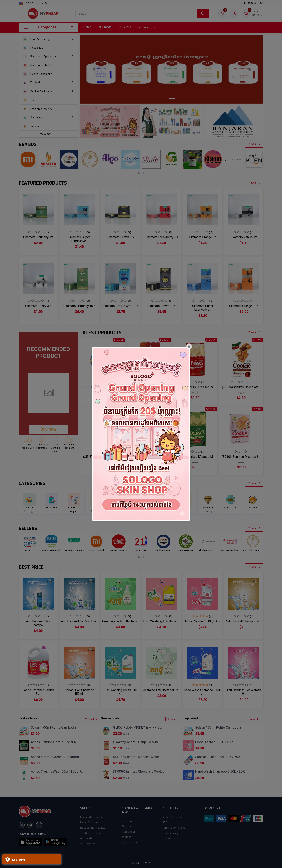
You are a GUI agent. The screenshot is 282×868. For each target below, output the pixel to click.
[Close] (189, 346)
